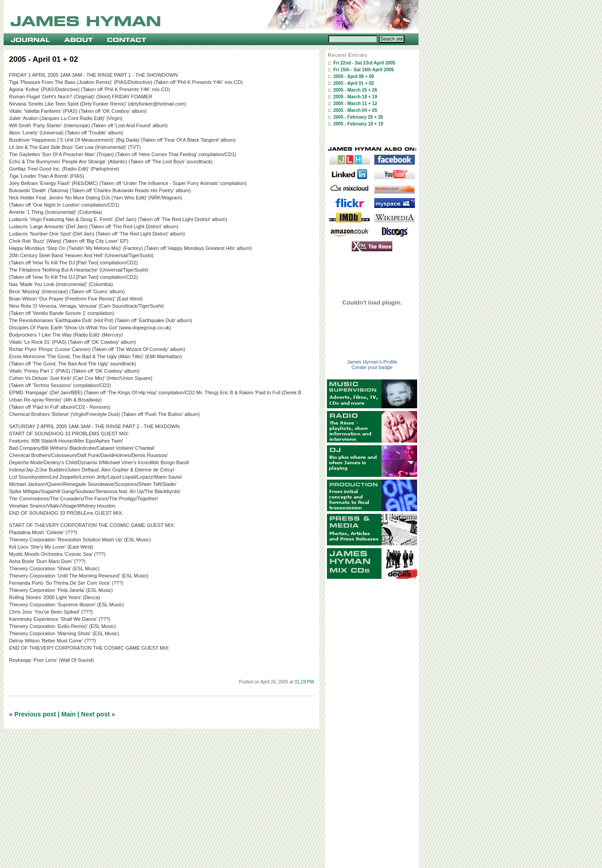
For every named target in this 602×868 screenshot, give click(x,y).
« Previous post (32, 714)
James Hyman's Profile (372, 362)
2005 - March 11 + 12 (355, 104)
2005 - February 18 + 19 (358, 124)
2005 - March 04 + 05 (355, 110)
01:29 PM (304, 682)
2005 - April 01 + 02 (354, 83)
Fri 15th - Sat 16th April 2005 (363, 70)
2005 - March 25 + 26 (355, 90)
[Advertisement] (372, 724)
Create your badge (372, 367)
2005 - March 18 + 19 (355, 97)
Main (69, 714)
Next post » (98, 714)
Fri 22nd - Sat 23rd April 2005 (364, 63)
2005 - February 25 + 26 (358, 117)
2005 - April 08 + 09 (354, 76)
